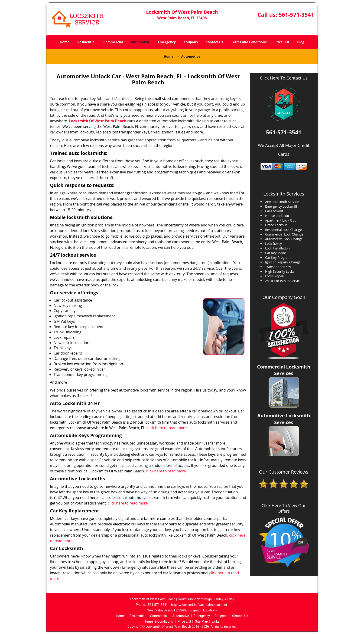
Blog (301, 42)
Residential (86, 42)
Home (65, 42)
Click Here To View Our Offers (284, 508)
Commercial (113, 42)
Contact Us (214, 42)
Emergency (167, 42)
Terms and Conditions (249, 42)
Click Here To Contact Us (284, 78)
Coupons (191, 42)
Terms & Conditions (159, 621)
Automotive (141, 42)
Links (216, 621)
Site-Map (201, 621)
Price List (282, 42)
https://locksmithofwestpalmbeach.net (199, 605)
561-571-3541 (296, 15)
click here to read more (168, 428)
